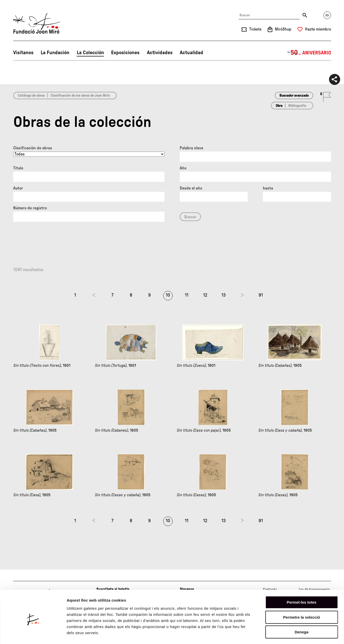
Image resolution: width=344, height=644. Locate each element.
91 (261, 295)
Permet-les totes (302, 582)
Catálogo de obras (31, 96)
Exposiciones (125, 53)
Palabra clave (191, 148)
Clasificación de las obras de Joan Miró (80, 96)
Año (183, 168)
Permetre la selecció (301, 597)
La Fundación (55, 53)
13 (224, 295)
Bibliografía (297, 106)
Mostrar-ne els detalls (293, 634)
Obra (279, 106)
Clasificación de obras (33, 148)
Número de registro (30, 208)
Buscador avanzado (294, 96)
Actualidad (191, 53)
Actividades (160, 53)
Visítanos (23, 53)
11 (187, 295)
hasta (268, 188)
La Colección (90, 53)
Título (18, 168)
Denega (302, 612)
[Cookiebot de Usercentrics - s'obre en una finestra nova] (33, 634)
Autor (18, 188)
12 (205, 295)
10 (168, 295)
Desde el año (191, 188)
